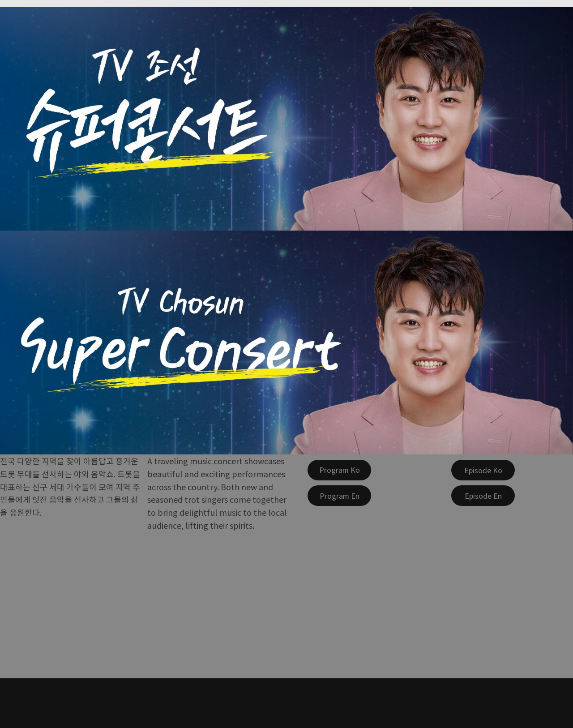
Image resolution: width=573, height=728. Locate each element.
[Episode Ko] (483, 470)
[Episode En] (483, 496)
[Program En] (339, 496)
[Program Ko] (339, 470)
